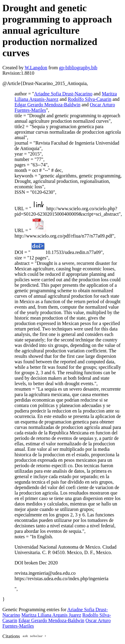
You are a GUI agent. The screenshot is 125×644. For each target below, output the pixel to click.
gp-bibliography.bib (78, 68)
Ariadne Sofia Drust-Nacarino (63, 94)
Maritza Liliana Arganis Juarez (51, 615)
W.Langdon (36, 68)
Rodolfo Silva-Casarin (90, 99)
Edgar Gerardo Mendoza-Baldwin (48, 105)
